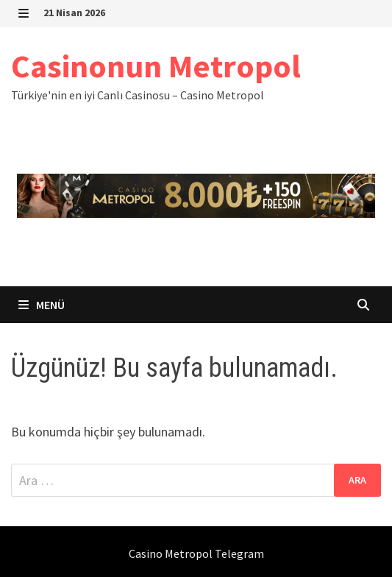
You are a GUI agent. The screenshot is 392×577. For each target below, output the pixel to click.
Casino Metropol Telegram (196, 553)
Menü (42, 305)
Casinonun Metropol (156, 66)
